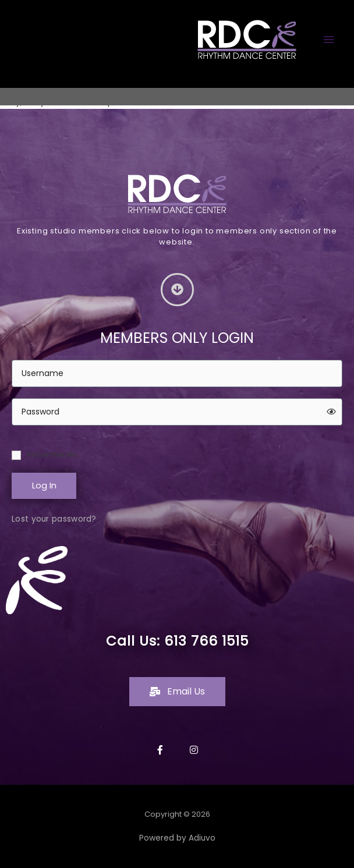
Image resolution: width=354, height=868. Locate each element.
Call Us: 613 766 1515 (177, 641)
